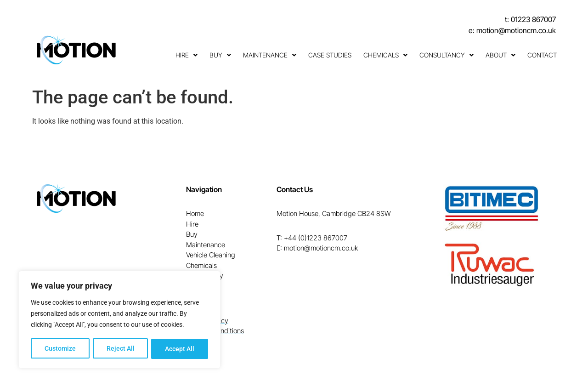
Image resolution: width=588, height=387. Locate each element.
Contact (542, 55)
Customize (60, 349)
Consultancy (447, 55)
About (500, 55)
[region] (119, 320)
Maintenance (270, 55)
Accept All (180, 349)
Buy (220, 55)
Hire (187, 55)
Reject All (121, 349)
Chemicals (385, 55)
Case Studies (330, 55)
